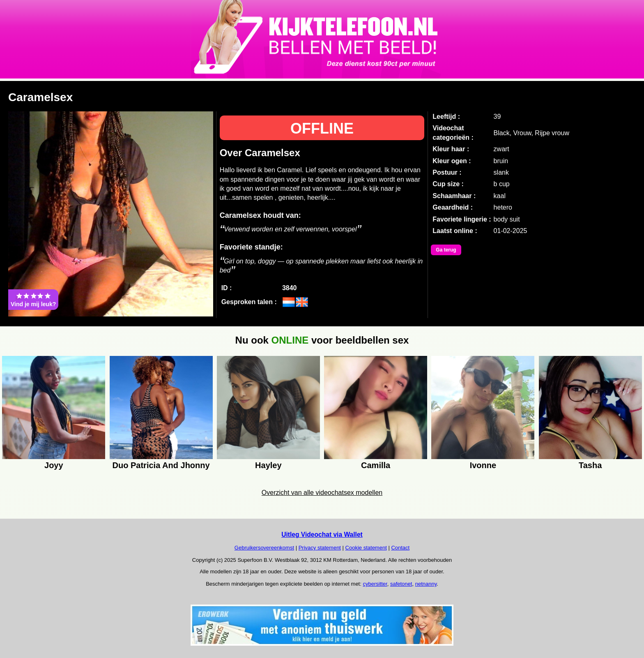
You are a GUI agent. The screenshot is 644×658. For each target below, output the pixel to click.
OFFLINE (322, 128)
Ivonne (483, 465)
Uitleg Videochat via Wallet (322, 534)
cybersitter (375, 584)
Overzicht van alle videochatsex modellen (322, 493)
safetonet (401, 584)
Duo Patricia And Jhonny (161, 465)
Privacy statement (320, 548)
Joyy (54, 465)
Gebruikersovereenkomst (264, 548)
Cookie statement (366, 548)
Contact (400, 548)
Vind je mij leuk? (33, 300)
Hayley (268, 465)
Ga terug (446, 250)
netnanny (426, 584)
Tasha (590, 465)
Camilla (376, 465)
